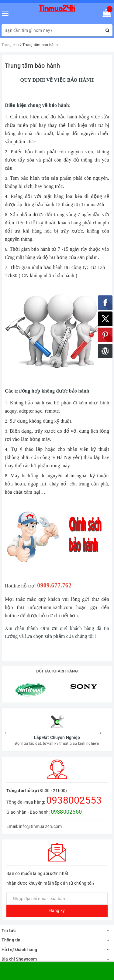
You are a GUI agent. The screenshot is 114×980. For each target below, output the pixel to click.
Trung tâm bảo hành (33, 66)
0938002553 (74, 755)
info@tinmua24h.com (41, 781)
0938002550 (66, 767)
